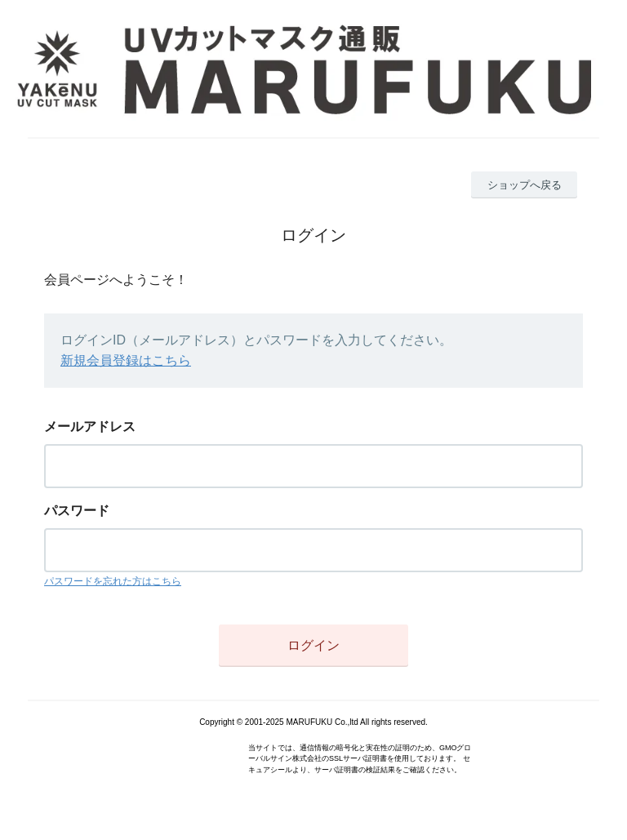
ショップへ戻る (525, 185)
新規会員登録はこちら (126, 360)
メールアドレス (90, 427)
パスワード (77, 511)
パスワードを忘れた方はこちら (113, 581)
